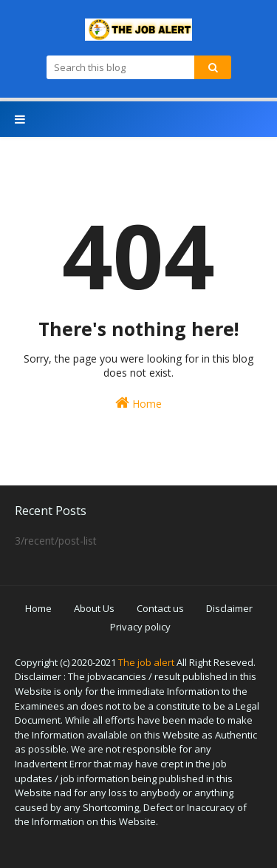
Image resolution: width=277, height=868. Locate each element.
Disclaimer (229, 608)
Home (138, 403)
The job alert (146, 662)
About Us (94, 608)
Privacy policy (140, 627)
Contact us (160, 608)
